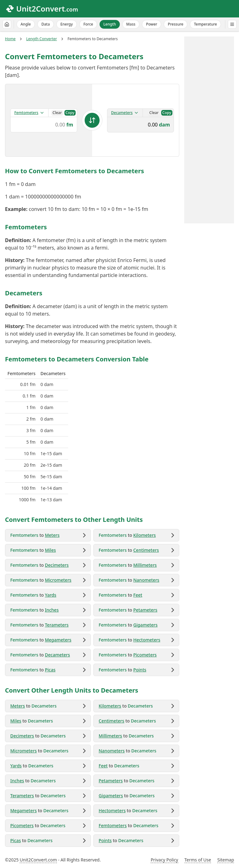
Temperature (205, 24)
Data (46, 24)
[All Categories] (232, 24)
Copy (70, 113)
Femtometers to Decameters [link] (93, 39)
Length (110, 24)
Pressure (176, 24)
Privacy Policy (164, 860)
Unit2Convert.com (38, 860)
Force (88, 24)
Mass (131, 24)
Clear (57, 113)
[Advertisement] (209, 130)
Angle (26, 24)
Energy (67, 24)
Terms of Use (198, 860)
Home (10, 39)
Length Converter (42, 39)
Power (152, 24)
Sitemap (226, 860)
